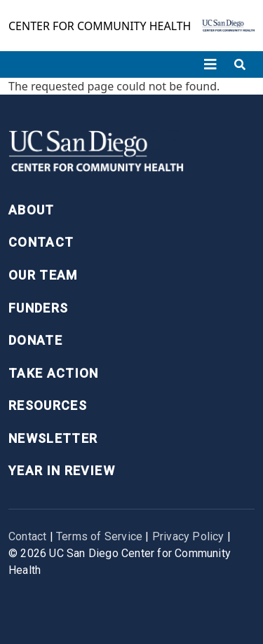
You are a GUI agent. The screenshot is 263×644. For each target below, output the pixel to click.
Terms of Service (99, 536)
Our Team (43, 275)
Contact (41, 242)
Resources (48, 405)
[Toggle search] (240, 64)
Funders (38, 308)
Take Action (54, 373)
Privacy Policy (188, 536)
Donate (35, 340)
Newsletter (53, 438)
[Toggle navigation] (210, 64)
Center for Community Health (100, 26)
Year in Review (62, 471)
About (32, 210)
